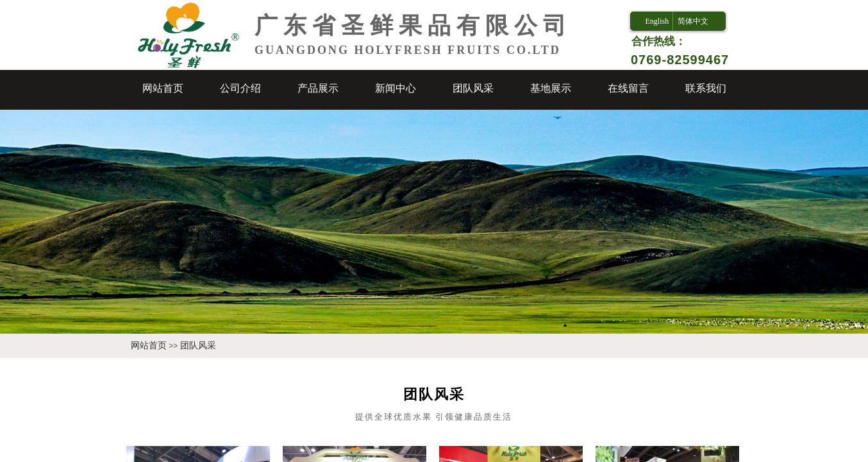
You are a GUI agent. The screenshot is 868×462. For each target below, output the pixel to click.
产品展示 (318, 88)
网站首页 (163, 88)
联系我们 (706, 88)
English (657, 21)
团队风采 (473, 88)
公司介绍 (240, 88)
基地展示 (551, 88)
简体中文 (693, 21)
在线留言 (628, 88)
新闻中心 (396, 88)
